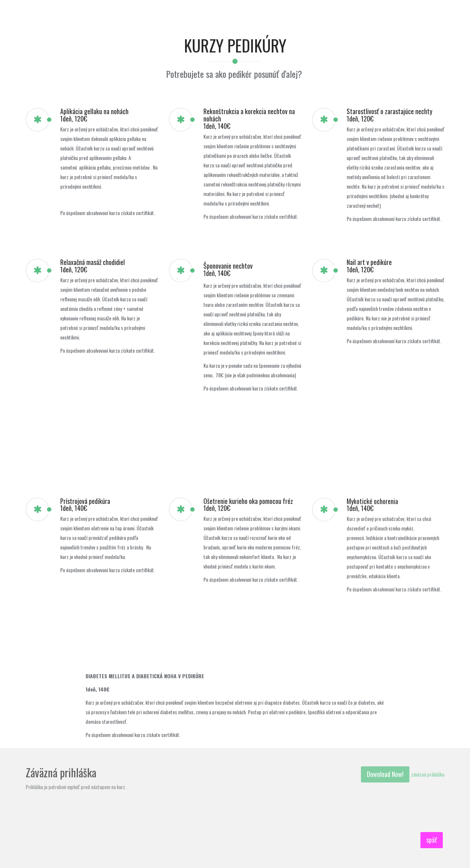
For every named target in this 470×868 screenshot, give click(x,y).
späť (432, 840)
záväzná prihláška (428, 774)
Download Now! (385, 774)
